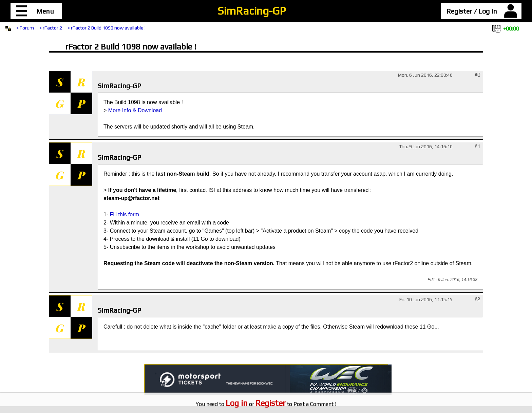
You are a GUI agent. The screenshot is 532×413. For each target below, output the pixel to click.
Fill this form (125, 214)
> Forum (25, 28)
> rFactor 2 (51, 28)
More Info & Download (135, 110)
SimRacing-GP (252, 11)
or (256, 404)
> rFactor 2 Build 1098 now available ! (107, 28)
